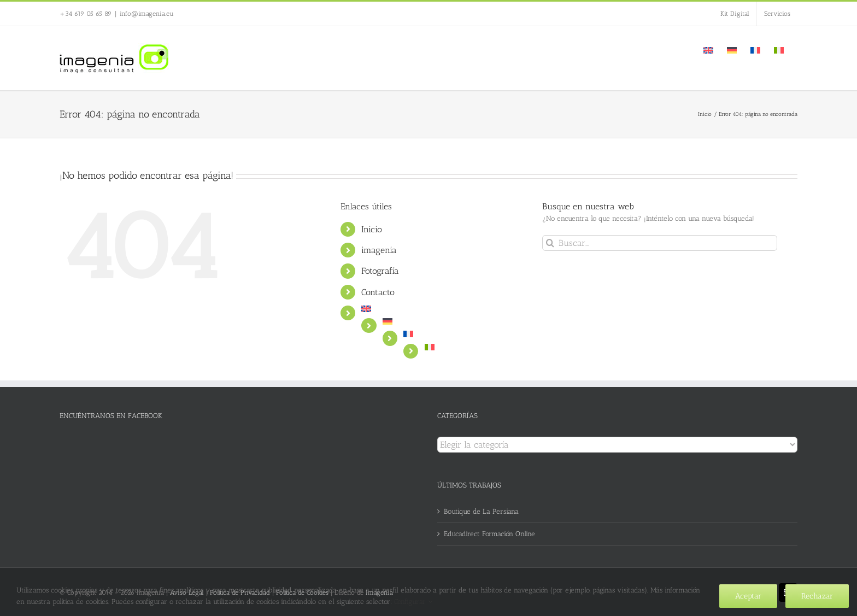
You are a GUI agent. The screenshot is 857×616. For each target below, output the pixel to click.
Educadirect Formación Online (489, 534)
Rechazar (817, 596)
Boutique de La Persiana (481, 511)
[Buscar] (550, 243)
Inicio (372, 229)
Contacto (378, 292)
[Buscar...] (660, 243)
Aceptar (748, 596)
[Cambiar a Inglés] (708, 49)
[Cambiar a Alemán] (732, 49)
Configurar (413, 602)
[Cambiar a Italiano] (779, 49)
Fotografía (380, 271)
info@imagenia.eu (147, 14)
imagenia (379, 250)
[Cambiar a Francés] (755, 49)
